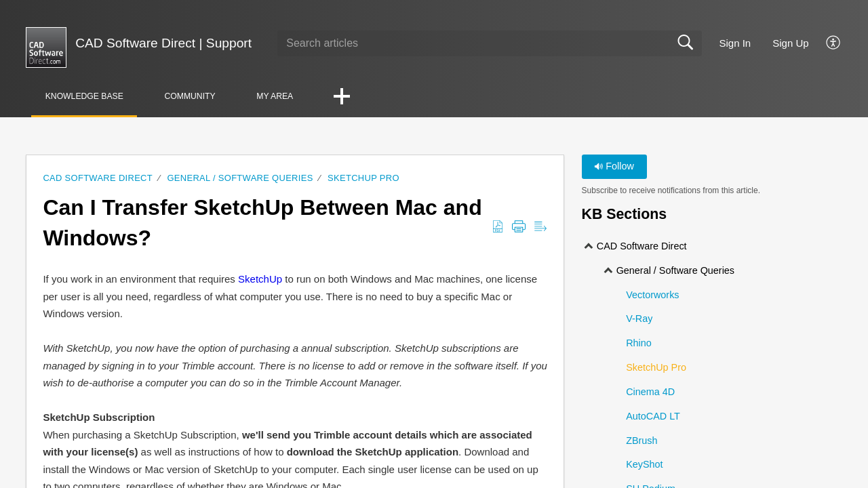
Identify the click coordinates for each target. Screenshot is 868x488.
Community (206, 97)
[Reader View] (540, 228)
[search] (489, 43)
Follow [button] (614, 167)
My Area (299, 97)
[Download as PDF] (498, 228)
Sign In (735, 43)
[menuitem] (826, 43)
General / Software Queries (240, 179)
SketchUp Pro (363, 179)
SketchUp (260, 280)
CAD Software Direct (98, 179)
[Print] (519, 228)
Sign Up (790, 43)
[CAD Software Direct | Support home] (46, 47)
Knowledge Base (91, 97)
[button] (370, 98)
